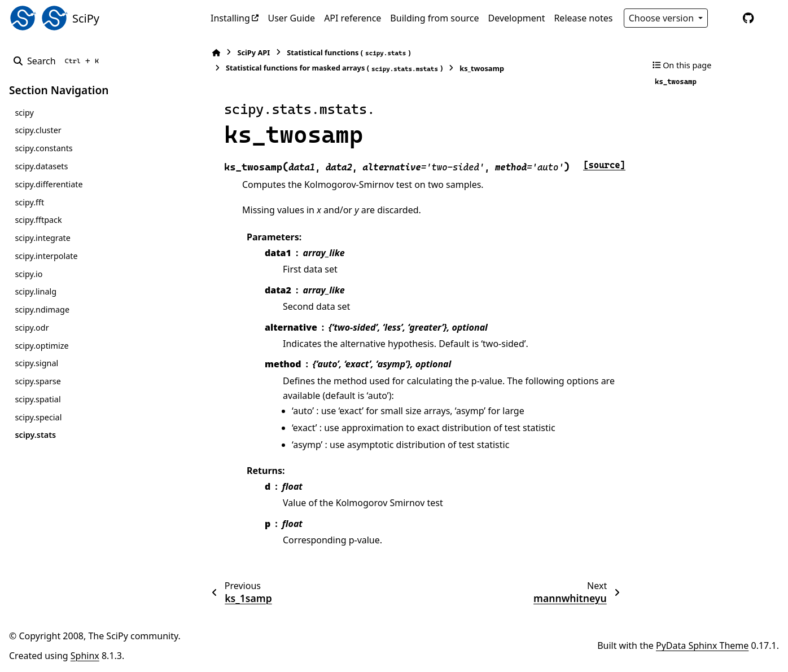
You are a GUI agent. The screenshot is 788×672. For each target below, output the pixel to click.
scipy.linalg (36, 291)
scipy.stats (35, 435)
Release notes (583, 18)
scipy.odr (32, 328)
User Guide (291, 18)
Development (517, 18)
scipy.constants (43, 148)
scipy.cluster (38, 130)
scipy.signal (36, 363)
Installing (230, 18)
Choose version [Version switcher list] (663, 18)
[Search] (58, 61)
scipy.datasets (41, 166)
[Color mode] (725, 18)
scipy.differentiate (49, 184)
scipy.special (38, 417)
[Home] (216, 53)
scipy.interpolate (46, 256)
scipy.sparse (38, 381)
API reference (353, 18)
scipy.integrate (43, 238)
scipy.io (29, 274)
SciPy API (253, 52)
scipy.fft (29, 202)
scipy (24, 113)
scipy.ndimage (42, 309)
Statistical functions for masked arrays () (334, 68)
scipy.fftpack (38, 220)
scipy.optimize (41, 346)
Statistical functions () (349, 53)
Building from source (434, 18)
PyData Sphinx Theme (702, 645)
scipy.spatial (38, 399)
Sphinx (85, 656)
